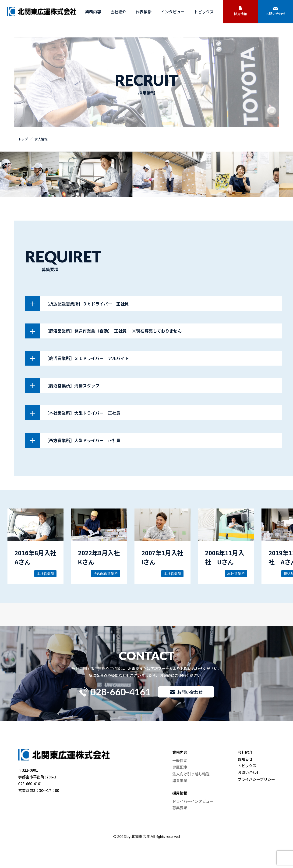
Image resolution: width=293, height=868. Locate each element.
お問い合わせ (275, 11)
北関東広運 (141, 836)
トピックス (204, 12)
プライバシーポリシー (256, 779)
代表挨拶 (144, 12)
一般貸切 (180, 760)
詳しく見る (35, 546)
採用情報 (240, 11)
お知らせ (245, 759)
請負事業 (180, 781)
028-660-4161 (115, 692)
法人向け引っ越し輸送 (191, 774)
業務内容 (93, 12)
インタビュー (173, 12)
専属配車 (180, 767)
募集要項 (180, 808)
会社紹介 (118, 12)
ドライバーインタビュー (193, 801)
